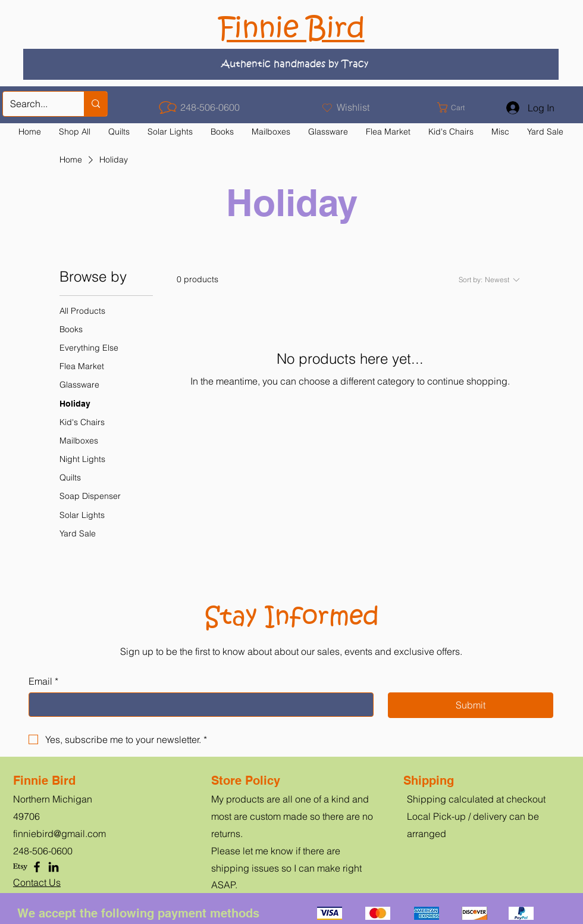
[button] (458, 107)
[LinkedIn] (54, 867)
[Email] (198, 704)
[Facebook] (37, 867)
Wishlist (353, 107)
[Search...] (35, 104)
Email (43, 681)
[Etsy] (20, 867)
